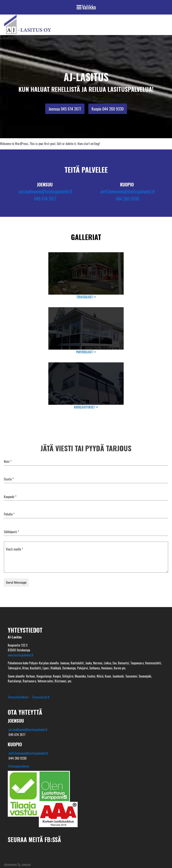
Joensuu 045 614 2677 (65, 109)
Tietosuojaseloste (18, 766)
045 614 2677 (45, 199)
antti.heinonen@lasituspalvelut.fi (127, 191)
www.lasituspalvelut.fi (20, 655)
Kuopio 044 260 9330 (108, 109)
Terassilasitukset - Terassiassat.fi (29, 697)
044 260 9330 (127, 199)
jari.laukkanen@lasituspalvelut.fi (45, 191)
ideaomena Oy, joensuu (17, 865)
